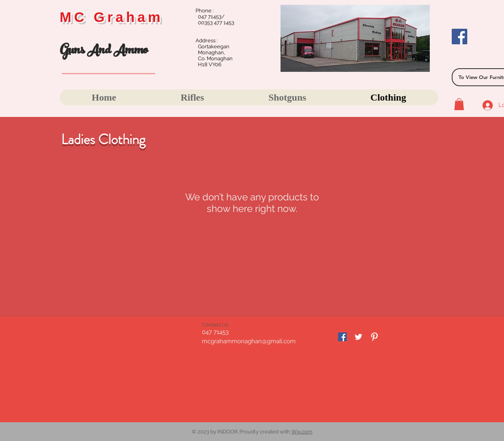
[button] (459, 104)
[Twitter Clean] (358, 337)
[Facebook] (460, 37)
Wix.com (302, 432)
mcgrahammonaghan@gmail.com (249, 341)
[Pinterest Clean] (374, 337)
